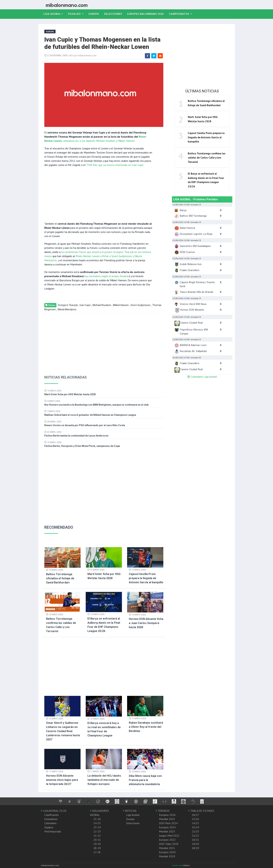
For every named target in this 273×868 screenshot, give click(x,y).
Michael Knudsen (102, 305)
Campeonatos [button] (179, 14)
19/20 (195, 844)
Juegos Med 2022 (169, 836)
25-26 (97, 819)
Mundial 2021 (167, 848)
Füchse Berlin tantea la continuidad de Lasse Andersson (76, 436)
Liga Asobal (133, 815)
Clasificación (51, 815)
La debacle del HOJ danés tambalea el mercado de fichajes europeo (104, 780)
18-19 (97, 848)
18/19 (195, 848)
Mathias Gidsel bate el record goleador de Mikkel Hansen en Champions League (90, 415)
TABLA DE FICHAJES (201, 811)
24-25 (97, 823)
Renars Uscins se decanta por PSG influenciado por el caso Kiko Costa (85, 425)
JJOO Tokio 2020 (169, 844)
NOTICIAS (130, 811)
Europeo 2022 (167, 840)
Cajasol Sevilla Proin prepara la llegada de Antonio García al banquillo (146, 578)
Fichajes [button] (75, 14)
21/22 (195, 836)
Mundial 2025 (167, 819)
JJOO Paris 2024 (168, 823)
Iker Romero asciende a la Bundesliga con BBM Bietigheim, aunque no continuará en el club (96, 405)
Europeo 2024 (167, 827)
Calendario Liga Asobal (202, 377)
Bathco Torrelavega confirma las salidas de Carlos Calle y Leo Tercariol (207, 158)
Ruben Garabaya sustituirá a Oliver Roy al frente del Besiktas (146, 727)
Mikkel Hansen (121, 305)
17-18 (97, 852)
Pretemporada (53, 831)
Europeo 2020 (167, 852)
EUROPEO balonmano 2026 (147, 14)
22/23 (195, 831)
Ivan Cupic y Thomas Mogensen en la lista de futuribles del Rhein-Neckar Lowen (102, 43)
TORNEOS (163, 811)
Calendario (50, 823)
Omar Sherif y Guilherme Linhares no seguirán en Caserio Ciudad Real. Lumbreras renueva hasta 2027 (63, 731)
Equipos (49, 827)
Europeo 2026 (167, 815)
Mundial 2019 (167, 856)
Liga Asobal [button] (52, 14)
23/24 (195, 827)
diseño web (178, 865)
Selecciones (114, 14)
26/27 (195, 815)
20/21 (195, 840)
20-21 (97, 840)
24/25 (195, 823)
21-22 (97, 836)
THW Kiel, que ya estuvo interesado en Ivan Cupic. (115, 165)
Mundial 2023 (167, 831)
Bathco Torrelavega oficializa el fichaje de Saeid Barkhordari (60, 578)
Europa (95, 14)
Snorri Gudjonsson (140, 305)
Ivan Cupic (85, 305)
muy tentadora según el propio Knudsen (107, 276)
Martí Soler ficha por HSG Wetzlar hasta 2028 (70, 394)
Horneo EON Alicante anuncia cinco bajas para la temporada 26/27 (62, 780)
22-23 (97, 831)
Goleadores (51, 819)
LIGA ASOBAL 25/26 (54, 811)
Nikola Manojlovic (67, 309)
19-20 (97, 844)
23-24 (97, 827)
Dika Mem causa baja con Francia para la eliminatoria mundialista (145, 780)
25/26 (195, 819)
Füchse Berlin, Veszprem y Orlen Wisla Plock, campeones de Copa (82, 446)
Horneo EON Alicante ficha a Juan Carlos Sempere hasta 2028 (146, 623)
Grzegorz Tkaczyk (68, 305)
